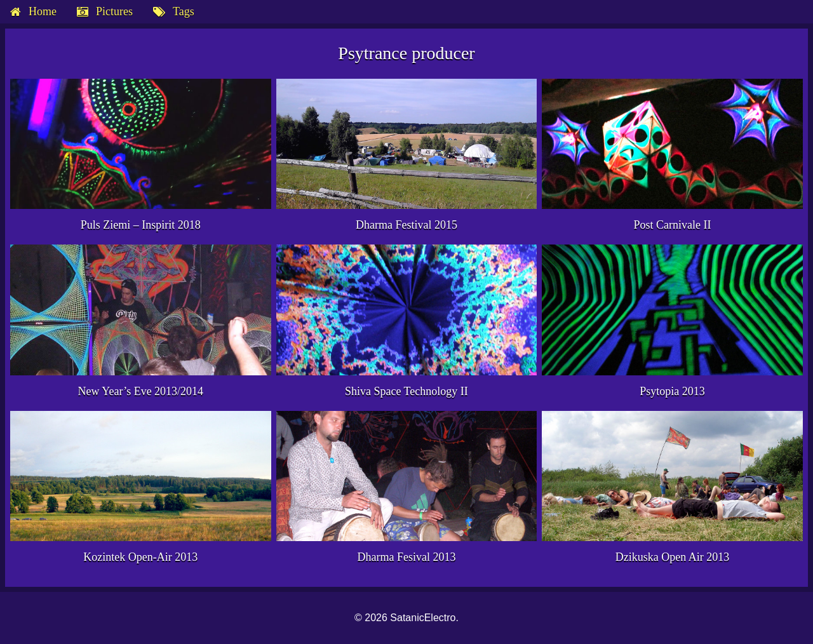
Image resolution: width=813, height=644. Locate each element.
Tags (184, 11)
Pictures (114, 11)
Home (43, 11)
